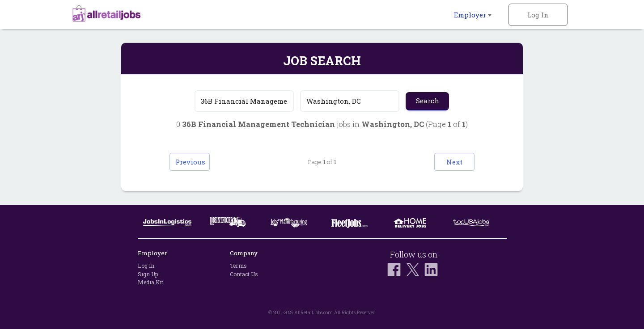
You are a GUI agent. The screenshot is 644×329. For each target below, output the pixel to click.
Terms (238, 266)
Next (454, 162)
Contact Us (244, 274)
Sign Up (148, 274)
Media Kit (150, 282)
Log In (538, 15)
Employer (473, 15)
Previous (190, 162)
